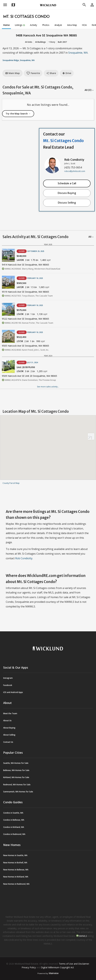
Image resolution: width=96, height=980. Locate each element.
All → (91, 237)
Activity (33, 25)
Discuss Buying (67, 193)
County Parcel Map (11, 483)
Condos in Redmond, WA (14, 834)
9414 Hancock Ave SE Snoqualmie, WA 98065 (25, 265)
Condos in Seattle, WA (13, 813)
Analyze (58, 25)
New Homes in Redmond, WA (16, 884)
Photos (46, 25)
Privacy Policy (29, 967)
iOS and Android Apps (13, 692)
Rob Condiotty (74, 160)
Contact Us (8, 742)
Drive (67, 73)
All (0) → (89, 90)
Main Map (13, 73)
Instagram (8, 678)
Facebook (8, 685)
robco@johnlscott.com (75, 171)
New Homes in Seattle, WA (15, 855)
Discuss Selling (67, 203)
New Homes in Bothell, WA (15, 863)
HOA (84, 25)
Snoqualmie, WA (78, 53)
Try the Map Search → (18, 114)
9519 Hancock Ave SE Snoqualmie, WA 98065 (25, 292)
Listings (20, 25)
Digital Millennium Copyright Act (57, 967)
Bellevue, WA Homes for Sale (16, 770)
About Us (7, 721)
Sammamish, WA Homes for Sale (18, 792)
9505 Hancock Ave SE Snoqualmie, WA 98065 (25, 346)
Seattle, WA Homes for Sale (16, 763)
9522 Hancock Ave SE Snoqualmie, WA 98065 (25, 319)
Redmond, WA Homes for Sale (17, 785)
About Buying (9, 728)
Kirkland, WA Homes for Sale (16, 777)
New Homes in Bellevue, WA (16, 870)
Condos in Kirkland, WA (14, 827)
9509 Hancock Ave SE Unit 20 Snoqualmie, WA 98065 (29, 376)
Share (51, 73)
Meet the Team (10, 713)
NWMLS (83, 936)
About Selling (9, 735)
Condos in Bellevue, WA (14, 820)
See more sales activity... (48, 387)
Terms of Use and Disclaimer (74, 964)
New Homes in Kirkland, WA (16, 877)
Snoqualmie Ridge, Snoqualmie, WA (19, 60)
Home (6, 25)
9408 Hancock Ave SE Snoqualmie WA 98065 (46, 35)
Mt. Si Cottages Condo (26, 17)
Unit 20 (26, 367)
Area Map (72, 25)
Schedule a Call (67, 183)
